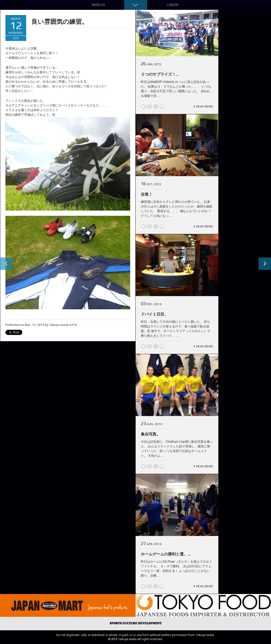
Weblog (98, 5)
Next (265, 264)
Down (136, 5)
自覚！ (147, 194)
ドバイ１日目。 (154, 314)
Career (173, 5)
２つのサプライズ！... (160, 74)
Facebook (149, 106)
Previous (6, 264)
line (162, 106)
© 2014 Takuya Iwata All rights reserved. (135, 639)
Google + (156, 106)
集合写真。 (151, 434)
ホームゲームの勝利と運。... (166, 554)
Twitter (143, 106)
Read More (205, 106)
